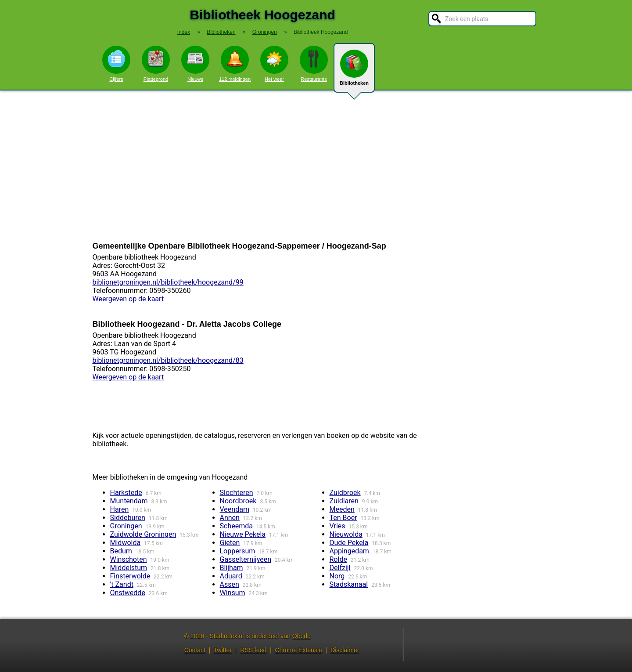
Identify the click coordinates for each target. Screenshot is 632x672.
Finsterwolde (130, 576)
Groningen (126, 526)
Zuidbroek (345, 493)
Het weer (274, 64)
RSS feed (253, 650)
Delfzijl (340, 568)
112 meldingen (235, 64)
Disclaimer (345, 650)
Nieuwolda (346, 534)
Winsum (233, 593)
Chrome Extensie (298, 650)
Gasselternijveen (246, 559)
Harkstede (126, 493)
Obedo (302, 636)
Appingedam (349, 551)
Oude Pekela (349, 543)
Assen (230, 584)
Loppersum (238, 551)
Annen (230, 518)
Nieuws (195, 64)
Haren (120, 509)
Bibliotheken (354, 71)
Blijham (232, 568)
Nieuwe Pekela (243, 534)
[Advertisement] (316, 166)
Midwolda (126, 543)
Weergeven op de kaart (128, 299)
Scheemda (236, 526)
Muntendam (129, 501)
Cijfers (116, 64)
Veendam (235, 509)
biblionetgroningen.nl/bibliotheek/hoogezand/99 (168, 282)
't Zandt (122, 584)
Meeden (342, 509)
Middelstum (129, 568)
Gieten (230, 543)
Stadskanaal (349, 584)
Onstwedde (128, 593)
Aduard (231, 576)
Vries (338, 526)
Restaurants (314, 64)
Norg (337, 576)
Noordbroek (238, 501)
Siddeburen (128, 518)
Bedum (121, 551)
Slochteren (237, 493)
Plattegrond (156, 64)
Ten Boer (343, 518)
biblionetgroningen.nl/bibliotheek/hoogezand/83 (168, 360)
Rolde (338, 559)
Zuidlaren (344, 501)
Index (184, 32)
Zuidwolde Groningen (143, 534)
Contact (195, 650)
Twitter (223, 650)
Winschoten (129, 559)
